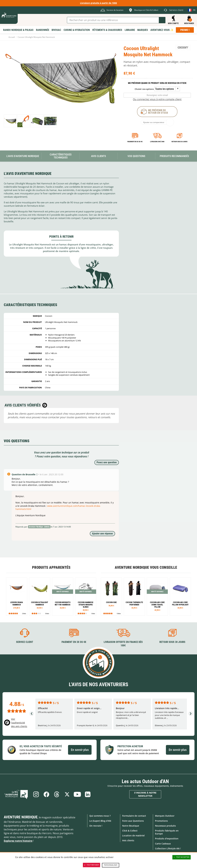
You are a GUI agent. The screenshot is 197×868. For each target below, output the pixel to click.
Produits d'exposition (167, 839)
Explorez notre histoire (18, 841)
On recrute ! (96, 826)
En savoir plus (80, 750)
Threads (57, 794)
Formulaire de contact (134, 816)
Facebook (46, 794)
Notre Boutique (131, 826)
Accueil (12, 37)
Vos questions (136, 156)
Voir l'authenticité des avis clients (19, 723)
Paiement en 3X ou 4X (135, 142)
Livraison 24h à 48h (157, 142)
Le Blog (17, 794)
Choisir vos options (144, 89)
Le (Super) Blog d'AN (100, 821)
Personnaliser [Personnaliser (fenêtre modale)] (111, 865)
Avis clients (128, 840)
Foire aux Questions (133, 821)
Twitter (67, 794)
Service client (25, 642)
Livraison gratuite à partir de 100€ (98, 3)
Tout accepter (182, 857)
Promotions (161, 821)
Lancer (162, 20)
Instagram (36, 794)
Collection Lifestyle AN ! (168, 848)
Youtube (78, 794)
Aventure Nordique (21, 817)
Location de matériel (133, 836)
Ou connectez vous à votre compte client (157, 99)
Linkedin (88, 794)
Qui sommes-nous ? (100, 816)
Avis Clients (98, 156)
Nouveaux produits (165, 826)
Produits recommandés (174, 156)
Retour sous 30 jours (179, 142)
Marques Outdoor (165, 816)
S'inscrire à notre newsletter (145, 794)
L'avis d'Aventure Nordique (23, 156)
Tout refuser (91, 865)
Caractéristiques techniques (61, 156)
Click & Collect (130, 831)
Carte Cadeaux (163, 843)
